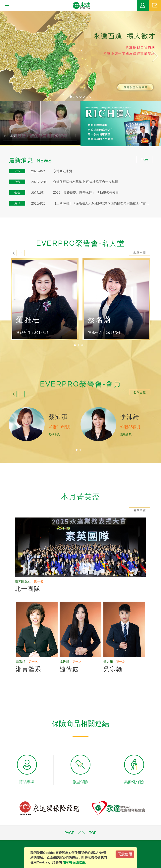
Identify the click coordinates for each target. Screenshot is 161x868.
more (144, 159)
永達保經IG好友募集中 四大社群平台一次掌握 (86, 182)
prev (14, 253)
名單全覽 (140, 253)
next (22, 253)
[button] (12, 56)
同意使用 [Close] (125, 854)
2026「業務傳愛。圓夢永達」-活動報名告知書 (86, 193)
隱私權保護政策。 (76, 862)
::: (1, 158)
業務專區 (143, 6)
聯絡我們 (155, 6)
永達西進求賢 (63, 171)
